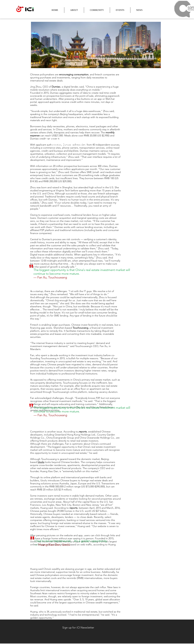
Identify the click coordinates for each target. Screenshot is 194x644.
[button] (74, 10)
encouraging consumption (74, 74)
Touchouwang (80, 328)
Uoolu (41, 462)
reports (83, 432)
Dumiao (56, 87)
